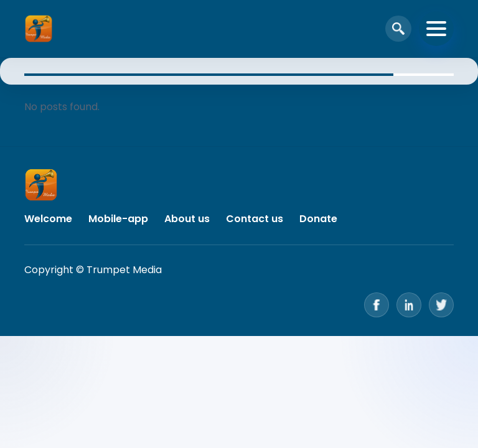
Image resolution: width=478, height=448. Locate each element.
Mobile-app (118, 219)
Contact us (255, 219)
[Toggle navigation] (436, 29)
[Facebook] (377, 305)
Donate (318, 219)
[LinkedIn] (409, 305)
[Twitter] (441, 305)
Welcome (48, 219)
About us (187, 219)
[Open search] (398, 29)
